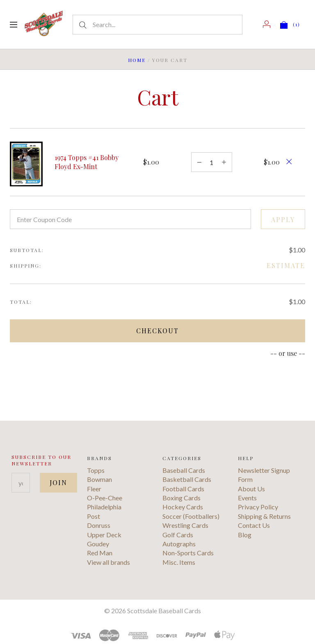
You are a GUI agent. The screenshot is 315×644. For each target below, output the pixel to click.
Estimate (286, 265)
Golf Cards (178, 535)
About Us (251, 489)
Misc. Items (179, 562)
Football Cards (183, 489)
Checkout (157, 331)
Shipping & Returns (264, 516)
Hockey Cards (183, 507)
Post (94, 516)
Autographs (179, 544)
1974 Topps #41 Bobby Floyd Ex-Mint (87, 162)
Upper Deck (104, 535)
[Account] (267, 24)
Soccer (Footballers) (191, 516)
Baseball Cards (184, 470)
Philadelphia (104, 507)
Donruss (99, 525)
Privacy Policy (258, 507)
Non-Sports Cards (188, 553)
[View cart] (290, 24)
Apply (283, 219)
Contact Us (254, 525)
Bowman (99, 479)
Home (137, 60)
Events (247, 498)
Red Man (100, 553)
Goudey (98, 544)
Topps (96, 470)
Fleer (94, 489)
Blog (245, 535)
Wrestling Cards (185, 525)
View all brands (108, 562)
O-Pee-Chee (105, 498)
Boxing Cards (181, 498)
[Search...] (157, 25)
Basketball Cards (187, 479)
